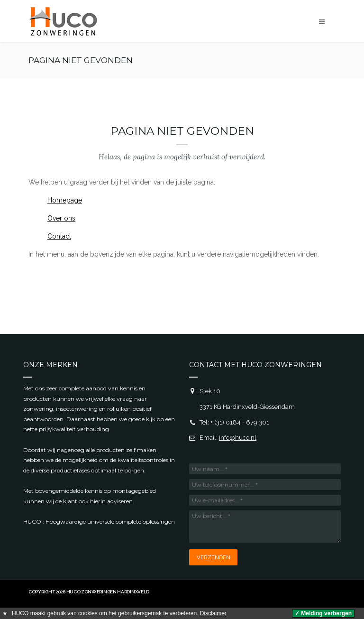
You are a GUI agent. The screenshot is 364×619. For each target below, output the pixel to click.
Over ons (61, 218)
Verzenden (214, 557)
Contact (59, 236)
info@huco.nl (238, 438)
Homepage (65, 200)
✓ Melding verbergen (323, 613)
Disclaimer (213, 613)
